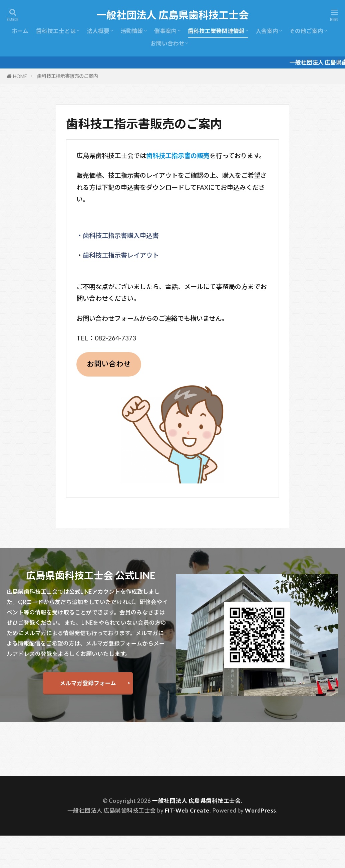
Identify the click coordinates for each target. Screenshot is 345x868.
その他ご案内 (306, 31)
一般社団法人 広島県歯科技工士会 (172, 15)
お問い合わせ (167, 43)
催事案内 (165, 31)
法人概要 (98, 31)
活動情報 (132, 31)
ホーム (20, 31)
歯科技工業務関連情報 (216, 31)
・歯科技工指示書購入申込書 (118, 235)
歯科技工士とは (56, 31)
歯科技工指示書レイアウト (121, 255)
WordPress (261, 810)
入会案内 (267, 31)
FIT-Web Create (187, 810)
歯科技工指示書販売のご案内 (67, 76)
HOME (20, 76)
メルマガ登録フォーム (88, 683)
